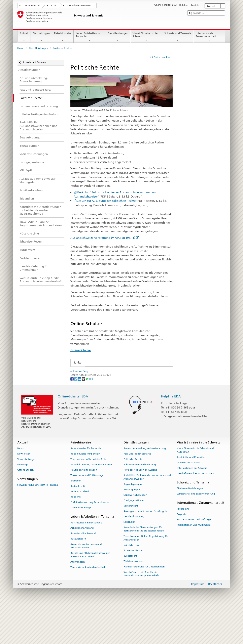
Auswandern (78, 600)
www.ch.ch (82, 397)
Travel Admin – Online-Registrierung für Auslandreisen (146, 576)
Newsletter (24, 491)
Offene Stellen (25, 508)
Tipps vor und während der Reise (89, 497)
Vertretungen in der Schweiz (86, 560)
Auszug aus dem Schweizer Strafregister (146, 549)
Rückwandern (78, 576)
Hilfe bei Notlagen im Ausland (140, 508)
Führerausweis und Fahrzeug (140, 502)
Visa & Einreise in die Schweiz (146, 37)
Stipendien (129, 560)
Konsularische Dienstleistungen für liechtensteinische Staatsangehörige (144, 567)
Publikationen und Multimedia (194, 563)
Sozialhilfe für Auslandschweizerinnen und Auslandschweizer (147, 515)
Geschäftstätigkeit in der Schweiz (196, 511)
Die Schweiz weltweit (79, 5)
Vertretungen (41, 37)
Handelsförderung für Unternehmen (144, 604)
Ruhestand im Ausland (83, 571)
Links (76, 362)
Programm (183, 547)
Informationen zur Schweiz (192, 506)
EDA (54, 5)
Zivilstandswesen (133, 599)
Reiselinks (76, 534)
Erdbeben (76, 518)
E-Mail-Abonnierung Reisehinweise (90, 540)
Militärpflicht (131, 544)
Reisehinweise (63, 37)
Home (21, 48)
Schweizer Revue (86, 377)
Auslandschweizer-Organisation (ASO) (101, 371)
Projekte (182, 552)
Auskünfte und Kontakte (191, 495)
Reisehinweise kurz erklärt (85, 491)
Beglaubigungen (133, 522)
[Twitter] (76, 416)
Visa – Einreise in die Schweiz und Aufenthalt (195, 488)
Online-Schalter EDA (73, 434)
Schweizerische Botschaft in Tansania (38, 523)
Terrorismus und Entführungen (88, 513)
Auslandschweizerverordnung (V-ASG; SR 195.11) (105, 238)
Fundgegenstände (134, 538)
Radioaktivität (78, 524)
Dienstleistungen (118, 37)
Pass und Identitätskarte (137, 491)
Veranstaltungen (27, 497)
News (20, 486)
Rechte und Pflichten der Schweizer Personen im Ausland (90, 592)
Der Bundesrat (32, 5)
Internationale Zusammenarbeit (209, 37)
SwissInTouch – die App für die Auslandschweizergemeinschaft (141, 612)
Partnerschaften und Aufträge (194, 557)
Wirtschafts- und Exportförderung (196, 531)
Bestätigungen (132, 527)
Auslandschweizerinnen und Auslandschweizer (86, 584)
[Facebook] (72, 416)
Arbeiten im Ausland (82, 566)
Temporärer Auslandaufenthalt (88, 605)
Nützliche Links (132, 583)
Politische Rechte (133, 497)
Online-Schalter (81, 350)
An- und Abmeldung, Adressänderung (145, 486)
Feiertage (23, 502)
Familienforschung (134, 554)
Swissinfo (81, 384)
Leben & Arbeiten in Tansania (90, 37)
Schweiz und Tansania (178, 37)
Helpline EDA (171, 434)
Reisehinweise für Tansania (86, 486)
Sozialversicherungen (135, 533)
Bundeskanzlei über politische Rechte (100, 391)
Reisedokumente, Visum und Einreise (91, 502)
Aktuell (24, 37)
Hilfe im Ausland (80, 529)
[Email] (91, 416)
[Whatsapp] (88, 416)
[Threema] (84, 416)
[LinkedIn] (80, 416)
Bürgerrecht (130, 594)
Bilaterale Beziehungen (190, 526)
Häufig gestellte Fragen (84, 508)
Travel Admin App (81, 545)
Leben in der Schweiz (188, 500)
